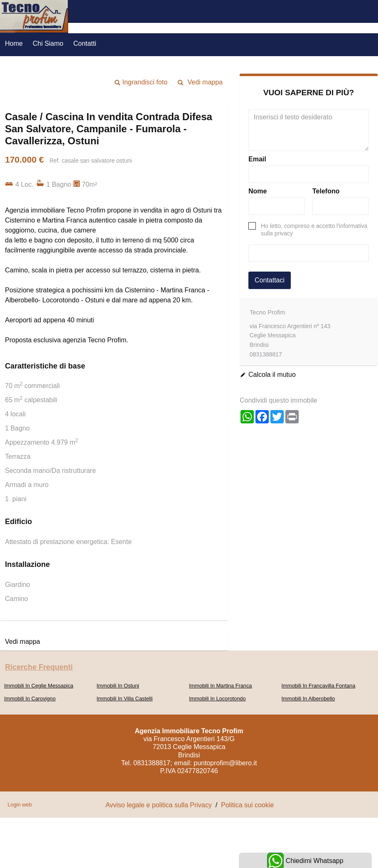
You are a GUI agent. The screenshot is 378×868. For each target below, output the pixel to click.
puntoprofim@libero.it (225, 763)
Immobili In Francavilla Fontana (319, 686)
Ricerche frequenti (39, 667)
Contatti (85, 43)
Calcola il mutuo (272, 375)
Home (14, 43)
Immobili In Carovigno (30, 699)
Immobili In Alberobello (308, 699)
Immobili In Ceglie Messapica (39, 686)
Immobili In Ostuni (118, 686)
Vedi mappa (205, 82)
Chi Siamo (48, 43)
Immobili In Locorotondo (217, 699)
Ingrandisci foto (145, 82)
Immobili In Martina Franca (220, 686)
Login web (20, 805)
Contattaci (270, 280)
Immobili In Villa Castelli (125, 699)
